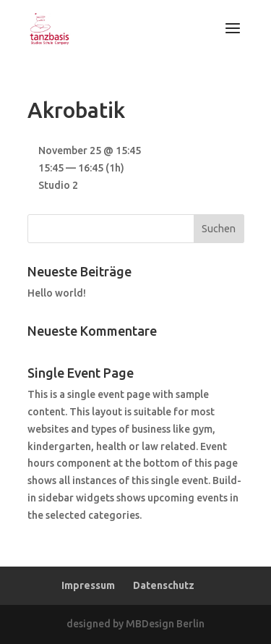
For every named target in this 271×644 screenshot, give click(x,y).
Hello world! (57, 293)
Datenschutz (164, 585)
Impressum (88, 585)
